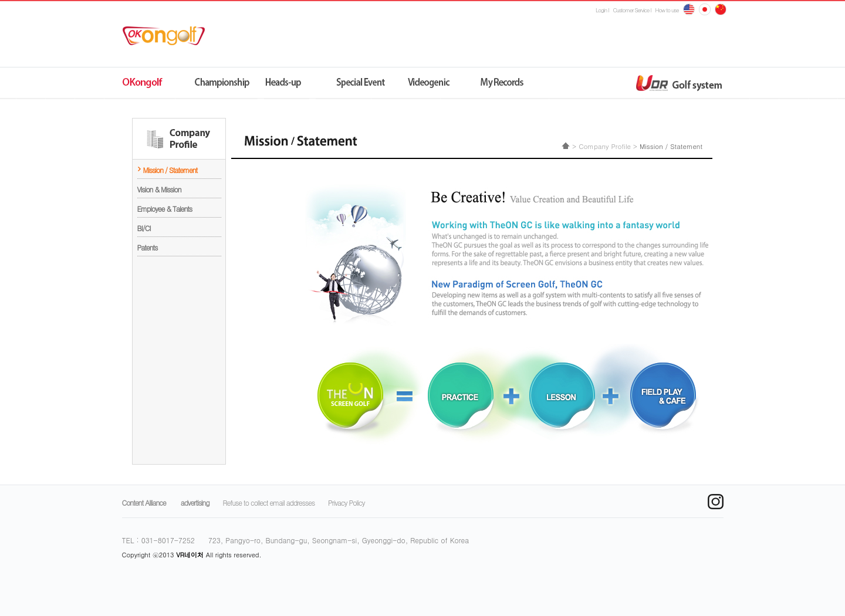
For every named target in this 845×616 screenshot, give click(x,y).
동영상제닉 (426, 83)
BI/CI (144, 228)
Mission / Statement (170, 170)
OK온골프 (156, 83)
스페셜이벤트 (358, 83)
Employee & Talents (165, 209)
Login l (602, 10)
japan (721, 9)
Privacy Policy (346, 502)
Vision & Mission (159, 189)
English (689, 9)
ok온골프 (168, 36)
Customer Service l (632, 10)
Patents (148, 247)
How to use (667, 10)
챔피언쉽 (223, 83)
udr (580, 83)
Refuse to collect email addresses (269, 502)
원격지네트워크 (291, 83)
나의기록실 (493, 83)
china (705, 9)
